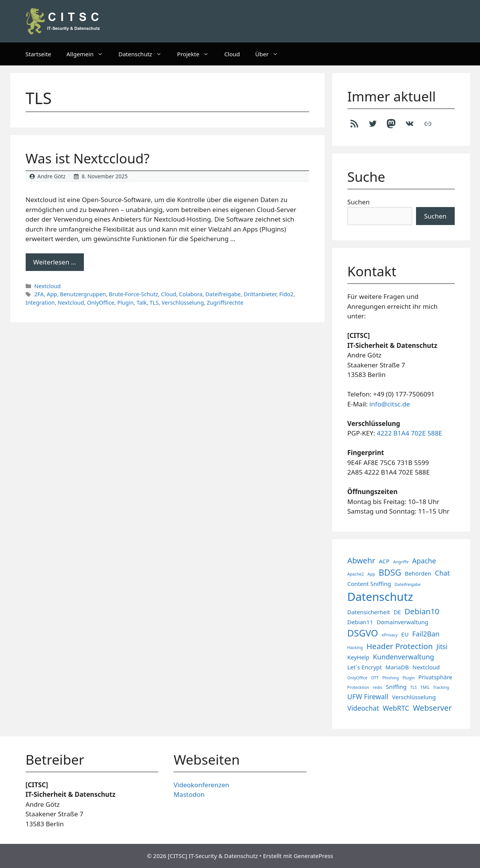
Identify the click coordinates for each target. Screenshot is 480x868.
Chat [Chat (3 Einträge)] (442, 573)
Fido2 (286, 294)
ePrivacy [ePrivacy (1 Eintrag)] (390, 635)
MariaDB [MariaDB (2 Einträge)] (397, 667)
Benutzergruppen (83, 294)
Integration (40, 303)
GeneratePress (313, 856)
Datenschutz (144, 54)
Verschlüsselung (183, 303)
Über (270, 54)
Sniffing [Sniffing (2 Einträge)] (396, 687)
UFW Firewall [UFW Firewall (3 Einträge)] (368, 697)
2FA (39, 294)
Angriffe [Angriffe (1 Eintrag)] (401, 562)
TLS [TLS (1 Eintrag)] (414, 687)
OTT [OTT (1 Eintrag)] (375, 678)
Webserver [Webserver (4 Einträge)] (432, 708)
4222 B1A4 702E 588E (410, 433)
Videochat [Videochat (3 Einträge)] (363, 708)
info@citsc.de (390, 404)
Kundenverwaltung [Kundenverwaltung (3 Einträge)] (404, 657)
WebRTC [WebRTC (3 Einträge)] (396, 708)
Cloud (232, 54)
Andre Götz (52, 176)
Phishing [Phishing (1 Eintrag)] (391, 678)
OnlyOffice (101, 303)
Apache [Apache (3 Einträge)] (424, 561)
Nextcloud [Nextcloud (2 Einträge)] (426, 667)
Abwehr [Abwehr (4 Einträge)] (361, 560)
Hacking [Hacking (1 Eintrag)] (355, 648)
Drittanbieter (260, 294)
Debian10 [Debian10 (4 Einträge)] (422, 611)
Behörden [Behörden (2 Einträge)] (418, 573)
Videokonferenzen (201, 785)
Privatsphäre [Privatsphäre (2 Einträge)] (435, 677)
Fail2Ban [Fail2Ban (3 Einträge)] (426, 634)
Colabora (191, 294)
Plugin (125, 303)
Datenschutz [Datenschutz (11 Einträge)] (380, 597)
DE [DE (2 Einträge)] (397, 612)
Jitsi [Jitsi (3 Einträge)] (442, 646)
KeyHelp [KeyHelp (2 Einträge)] (359, 657)
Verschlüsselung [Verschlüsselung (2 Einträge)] (414, 697)
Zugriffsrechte (225, 303)
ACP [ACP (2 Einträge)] (384, 561)
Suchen (359, 202)
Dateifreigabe (223, 294)
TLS (154, 303)
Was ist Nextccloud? (88, 158)
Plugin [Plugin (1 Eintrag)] (409, 678)
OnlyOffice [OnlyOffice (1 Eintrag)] (358, 678)
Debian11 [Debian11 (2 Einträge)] (360, 622)
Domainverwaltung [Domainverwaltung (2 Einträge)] (402, 622)
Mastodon (189, 794)
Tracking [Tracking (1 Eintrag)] (441, 687)
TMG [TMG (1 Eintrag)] (425, 687)
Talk (142, 303)
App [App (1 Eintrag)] (371, 574)
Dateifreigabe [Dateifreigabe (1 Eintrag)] (408, 584)
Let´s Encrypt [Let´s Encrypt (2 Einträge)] (365, 667)
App (52, 294)
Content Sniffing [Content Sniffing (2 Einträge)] (369, 584)
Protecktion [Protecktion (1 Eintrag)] (358, 687)
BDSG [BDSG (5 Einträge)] (390, 572)
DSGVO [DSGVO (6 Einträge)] (363, 633)
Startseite (38, 54)
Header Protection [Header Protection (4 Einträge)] (400, 646)
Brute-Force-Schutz (134, 294)
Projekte (197, 54)
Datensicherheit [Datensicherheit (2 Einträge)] (369, 612)
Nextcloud (48, 286)
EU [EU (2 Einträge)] (405, 634)
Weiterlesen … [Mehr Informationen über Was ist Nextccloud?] (55, 262)
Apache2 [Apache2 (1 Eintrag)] (356, 574)
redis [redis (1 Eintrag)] (378, 687)
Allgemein (89, 54)
